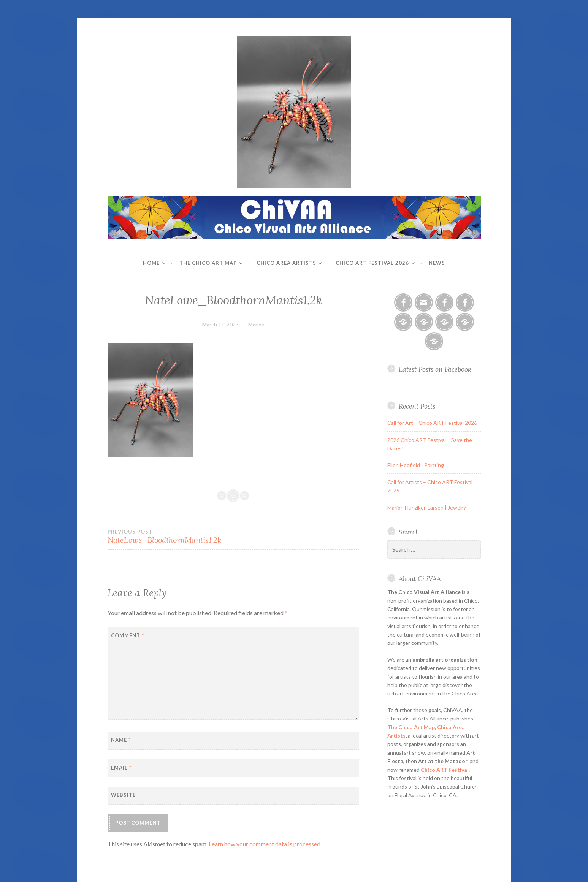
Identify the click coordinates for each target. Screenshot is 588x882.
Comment (128, 635)
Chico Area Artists (286, 263)
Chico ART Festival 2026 (372, 263)
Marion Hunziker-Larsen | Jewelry (427, 508)
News (437, 263)
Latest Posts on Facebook (435, 369)
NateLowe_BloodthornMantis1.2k (170, 537)
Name (121, 740)
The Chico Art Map (208, 263)
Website (123, 795)
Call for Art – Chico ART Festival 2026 (432, 423)
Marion (256, 324)
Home (151, 263)
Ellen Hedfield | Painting (416, 465)
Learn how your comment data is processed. (265, 844)
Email (121, 768)
